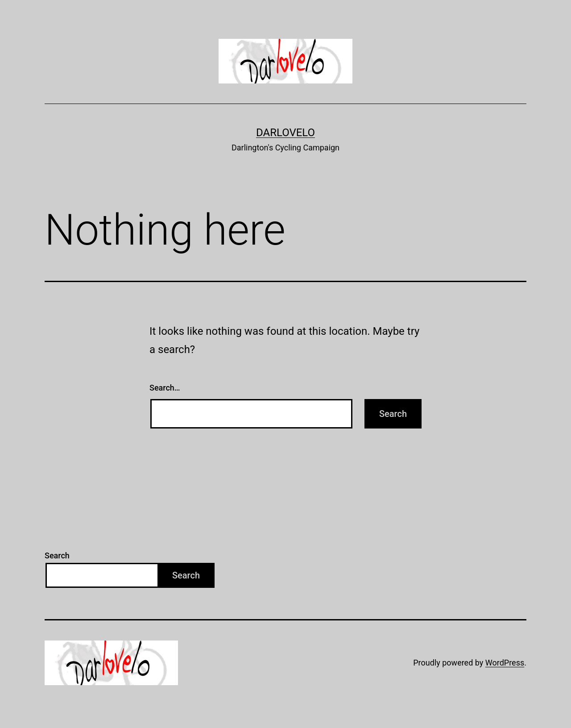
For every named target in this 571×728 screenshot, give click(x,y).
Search (57, 555)
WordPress (505, 663)
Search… (165, 388)
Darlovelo (285, 133)
